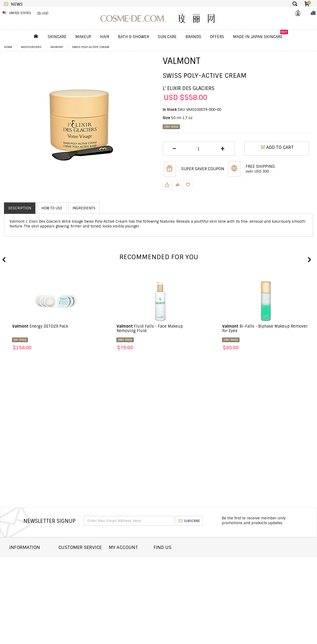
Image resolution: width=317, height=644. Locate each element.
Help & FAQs (80, 581)
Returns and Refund (29, 574)
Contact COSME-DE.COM (91, 560)
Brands (193, 37)
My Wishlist (140, 574)
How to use (52, 208)
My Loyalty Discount (148, 581)
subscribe (189, 521)
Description (20, 208)
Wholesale (19, 581)
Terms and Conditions (30, 588)
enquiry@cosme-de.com (277, 578)
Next (309, 260)
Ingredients (84, 208)
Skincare (57, 37)
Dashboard (139, 560)
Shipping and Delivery (30, 567)
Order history (142, 567)
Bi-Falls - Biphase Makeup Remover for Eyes (265, 329)
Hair (105, 37)
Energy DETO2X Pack (40, 326)
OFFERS (217, 37)
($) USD (43, 13)
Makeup (83, 37)
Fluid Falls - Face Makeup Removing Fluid (150, 329)
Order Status (82, 567)
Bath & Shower (133, 37)
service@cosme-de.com (277, 585)
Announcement (84, 574)
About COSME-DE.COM (29, 560)
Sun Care (167, 37)
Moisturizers (31, 47)
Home (8, 47)
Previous (4, 260)
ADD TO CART (277, 148)
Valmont (57, 47)
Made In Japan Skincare (258, 37)
